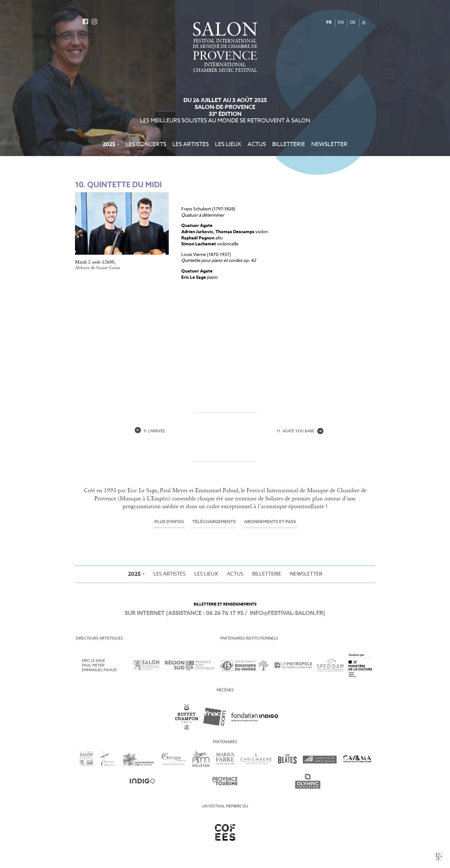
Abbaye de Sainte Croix (97, 268)
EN (341, 23)
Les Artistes (191, 145)
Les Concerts (146, 145)
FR (329, 23)
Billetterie (289, 145)
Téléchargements (214, 522)
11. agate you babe (300, 431)
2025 (109, 145)
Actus (257, 145)
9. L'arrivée (150, 431)
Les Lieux (228, 145)
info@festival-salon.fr (286, 613)
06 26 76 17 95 (225, 613)
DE (353, 23)
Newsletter (329, 145)
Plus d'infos (169, 522)
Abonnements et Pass (270, 522)
